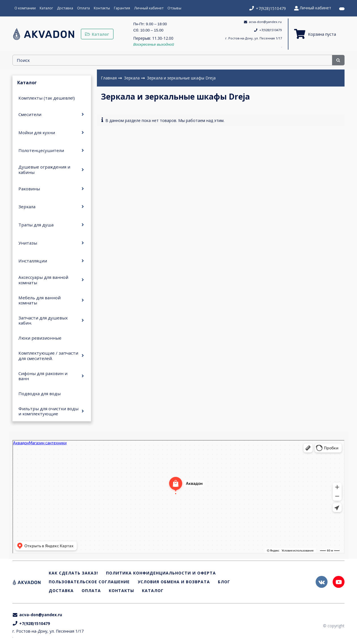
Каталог (46, 8)
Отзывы (174, 8)
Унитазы (28, 243)
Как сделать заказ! (73, 573)
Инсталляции (33, 261)
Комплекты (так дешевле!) (47, 98)
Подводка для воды (40, 393)
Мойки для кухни (37, 132)
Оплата (83, 8)
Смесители (30, 114)
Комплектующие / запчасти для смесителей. (48, 355)
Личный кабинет (149, 8)
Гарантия (122, 8)
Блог (224, 582)
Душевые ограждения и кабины (44, 169)
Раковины (29, 189)
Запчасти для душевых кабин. (43, 320)
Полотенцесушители (41, 150)
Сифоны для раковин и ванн (43, 376)
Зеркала (27, 207)
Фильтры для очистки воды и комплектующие (48, 411)
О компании (25, 8)
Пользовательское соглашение (89, 582)
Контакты (102, 8)
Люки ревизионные (40, 338)
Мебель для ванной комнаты (40, 300)
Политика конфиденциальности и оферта (161, 573)
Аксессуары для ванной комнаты (43, 280)
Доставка (65, 8)
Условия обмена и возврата (174, 582)
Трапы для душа (36, 225)
